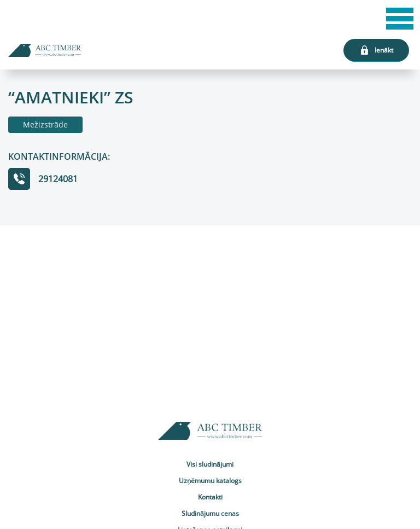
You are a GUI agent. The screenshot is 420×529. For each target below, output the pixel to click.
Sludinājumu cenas (210, 513)
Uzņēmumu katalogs (210, 481)
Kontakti (210, 497)
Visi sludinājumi (210, 464)
